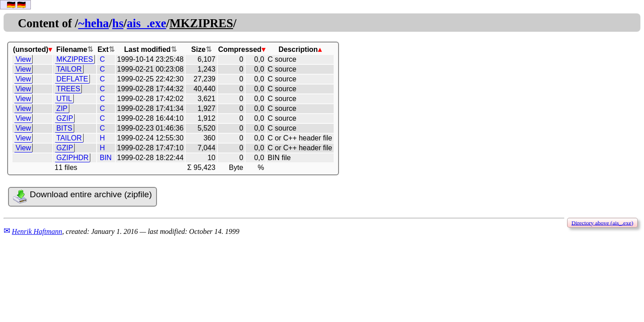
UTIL (64, 99)
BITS (64, 128)
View (23, 59)
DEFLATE (72, 79)
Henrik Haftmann (37, 231)
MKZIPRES (75, 59)
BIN (106, 158)
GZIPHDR (72, 158)
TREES (68, 89)
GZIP (65, 118)
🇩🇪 (11, 5)
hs (118, 23)
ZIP (62, 108)
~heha (94, 23)
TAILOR (69, 69)
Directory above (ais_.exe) (602, 222)
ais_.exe (146, 23)
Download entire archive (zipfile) (82, 197)
